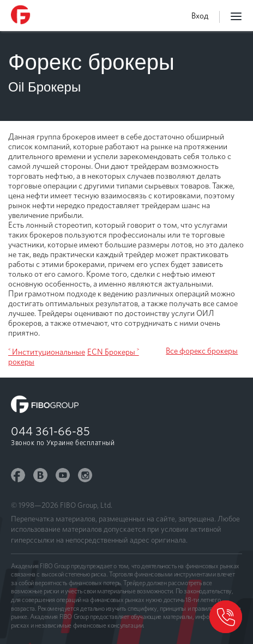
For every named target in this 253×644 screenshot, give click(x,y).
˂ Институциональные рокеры (47, 357)
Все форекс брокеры (202, 351)
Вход (200, 16)
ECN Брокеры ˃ (113, 352)
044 (50, 431)
